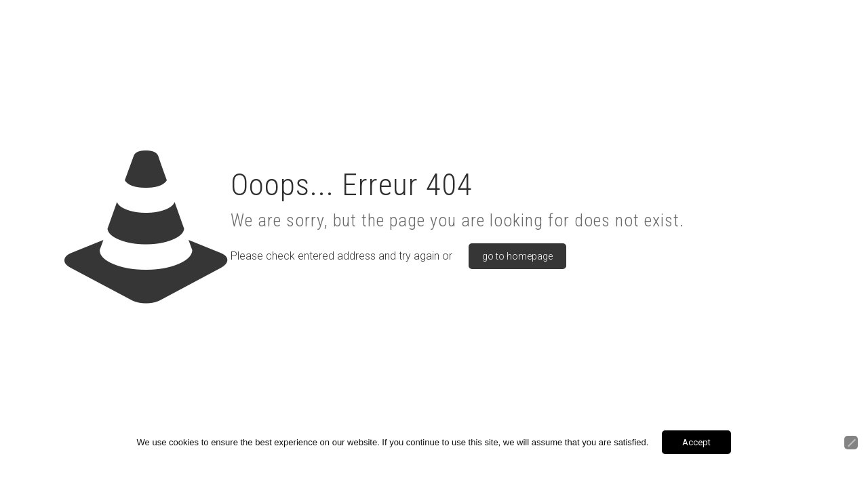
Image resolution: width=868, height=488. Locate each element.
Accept (696, 442)
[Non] (851, 443)
